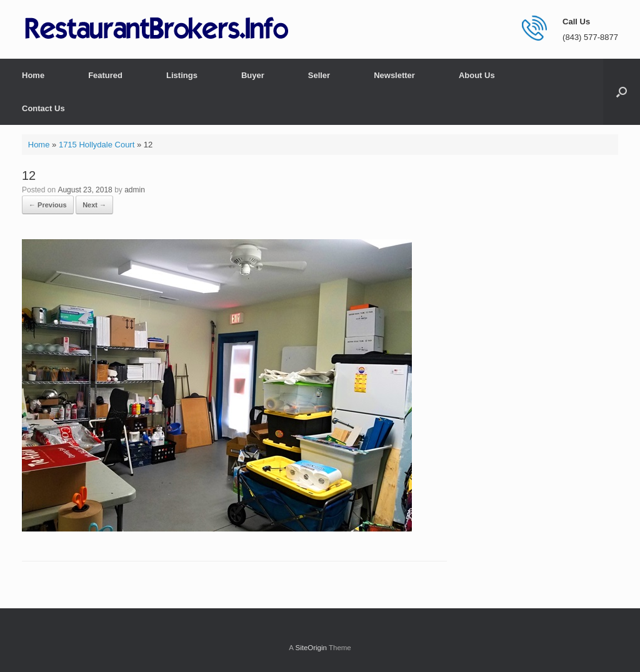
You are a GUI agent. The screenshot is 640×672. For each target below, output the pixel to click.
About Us (477, 75)
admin (135, 190)
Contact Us (43, 108)
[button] (622, 92)
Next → (94, 205)
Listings (182, 75)
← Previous (48, 205)
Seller (319, 75)
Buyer (253, 75)
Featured (105, 75)
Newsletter (394, 75)
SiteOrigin (311, 648)
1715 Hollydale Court (97, 145)
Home (33, 75)
